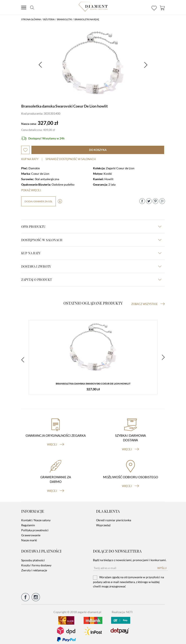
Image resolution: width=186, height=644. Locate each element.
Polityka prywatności (35, 527)
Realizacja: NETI (122, 609)
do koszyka (98, 150)
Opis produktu (91, 226)
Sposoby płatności (33, 557)
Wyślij (162, 565)
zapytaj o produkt (91, 280)
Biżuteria (49, 19)
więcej (56, 441)
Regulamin (28, 522)
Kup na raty (30, 159)
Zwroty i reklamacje (34, 567)
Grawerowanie (31, 532)
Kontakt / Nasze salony (36, 517)
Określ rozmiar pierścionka (114, 517)
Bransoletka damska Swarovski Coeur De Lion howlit (93, 384)
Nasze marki (29, 537)
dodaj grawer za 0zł (38, 201)
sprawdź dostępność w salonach (71, 159)
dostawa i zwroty (91, 266)
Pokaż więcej (31, 190)
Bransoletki (64, 19)
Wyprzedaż (103, 522)
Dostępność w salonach (91, 240)
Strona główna (31, 19)
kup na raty (91, 253)
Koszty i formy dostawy (36, 562)
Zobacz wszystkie (148, 304)
